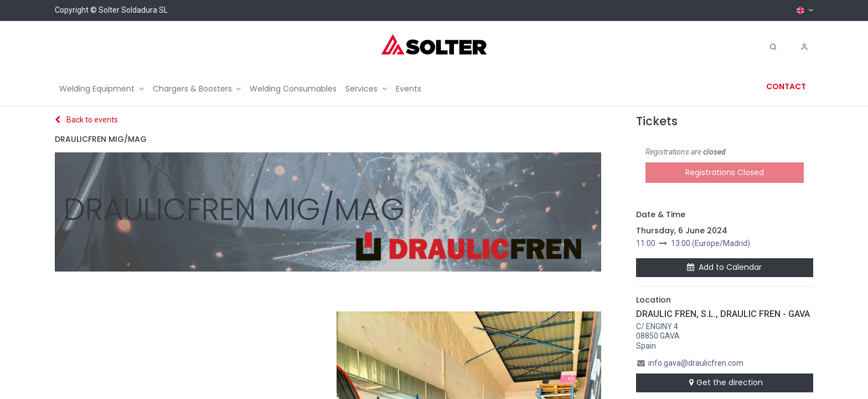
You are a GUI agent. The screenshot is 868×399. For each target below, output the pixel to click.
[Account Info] (804, 47)
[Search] (773, 47)
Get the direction (725, 382)
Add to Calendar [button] (724, 267)
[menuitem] (102, 89)
